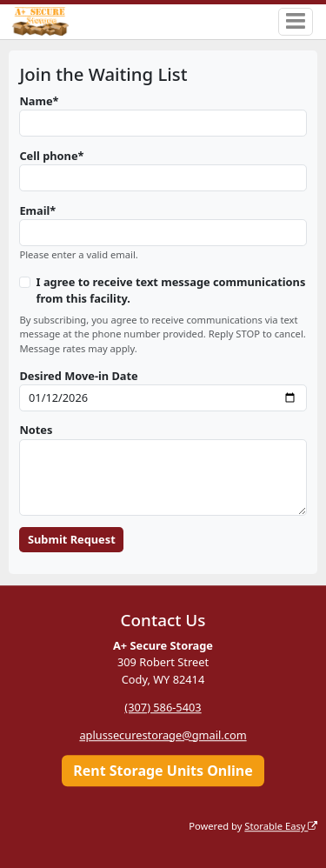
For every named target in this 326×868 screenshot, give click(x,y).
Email (34, 210)
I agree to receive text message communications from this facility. (171, 290)
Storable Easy (281, 826)
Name (36, 101)
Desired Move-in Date (78, 376)
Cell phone (48, 156)
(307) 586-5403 (163, 707)
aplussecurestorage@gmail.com (163, 735)
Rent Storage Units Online (163, 771)
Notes (36, 430)
